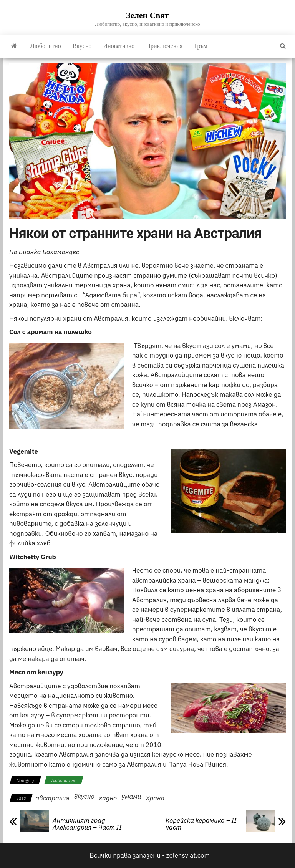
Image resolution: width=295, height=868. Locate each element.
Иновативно (119, 46)
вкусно (84, 797)
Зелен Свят (147, 15)
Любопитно (46, 46)
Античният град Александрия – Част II (87, 824)
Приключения (164, 46)
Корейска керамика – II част (201, 824)
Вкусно (82, 46)
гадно (108, 798)
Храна (155, 798)
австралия (52, 798)
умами (131, 797)
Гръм (201, 46)
